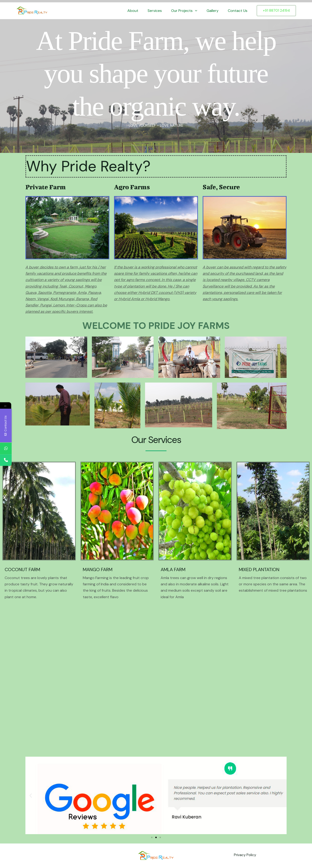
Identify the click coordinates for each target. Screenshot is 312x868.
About (141, 11)
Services (161, 11)
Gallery (215, 11)
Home (123, 11)
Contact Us (239, 11)
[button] (200, 11)
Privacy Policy (244, 856)
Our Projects (189, 11)
